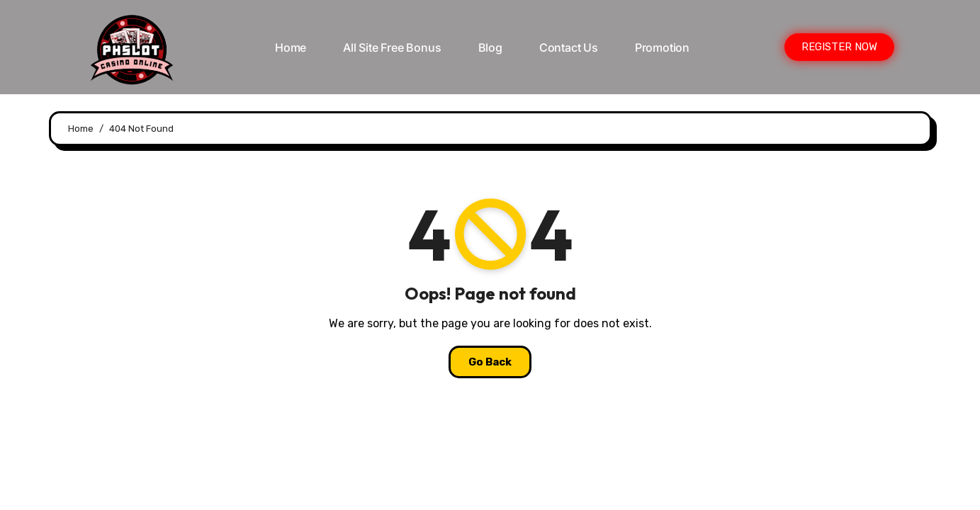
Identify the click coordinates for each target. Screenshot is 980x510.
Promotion (662, 47)
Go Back (490, 362)
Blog (490, 47)
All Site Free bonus (392, 47)
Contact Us (569, 47)
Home (291, 47)
